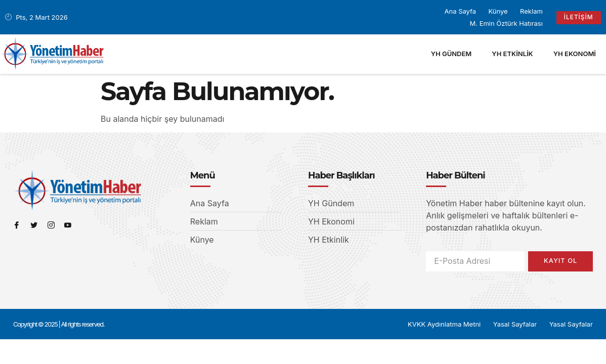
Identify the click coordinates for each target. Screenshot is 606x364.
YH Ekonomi (575, 54)
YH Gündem (451, 54)
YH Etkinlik (512, 54)
